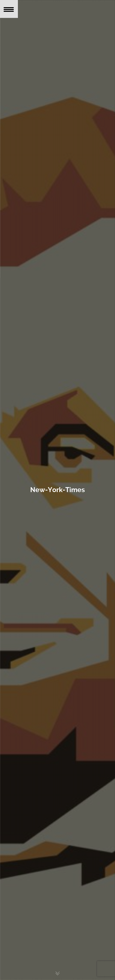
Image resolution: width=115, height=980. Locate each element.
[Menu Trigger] (9, 9)
